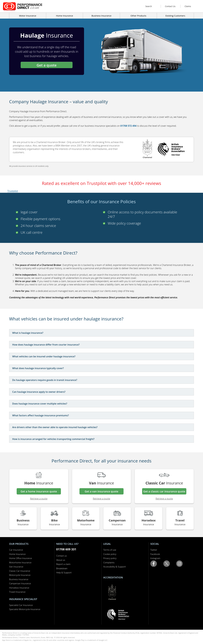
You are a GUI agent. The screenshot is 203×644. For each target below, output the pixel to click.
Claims (188, 6)
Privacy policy (110, 558)
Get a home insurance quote (39, 491)
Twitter (154, 550)
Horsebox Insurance (19, 588)
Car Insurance (16, 550)
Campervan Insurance (20, 583)
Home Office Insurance (21, 558)
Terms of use (110, 550)
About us (61, 560)
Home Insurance (17, 554)
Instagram (155, 558)
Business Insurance (101, 16)
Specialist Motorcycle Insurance (25, 609)
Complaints (109, 562)
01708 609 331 (66, 549)
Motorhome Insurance (20, 562)
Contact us (61, 556)
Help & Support (64, 572)
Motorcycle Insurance (20, 575)
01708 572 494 (128, 126)
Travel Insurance (17, 592)
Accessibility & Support (115, 567)
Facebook (155, 554)
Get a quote (47, 65)
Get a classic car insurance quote (164, 491)
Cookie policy (110, 554)
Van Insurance (16, 567)
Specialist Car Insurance (21, 605)
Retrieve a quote (39, 499)
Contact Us (170, 6)
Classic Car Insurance (20, 571)
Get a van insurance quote (102, 491)
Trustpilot (13, 191)
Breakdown (62, 568)
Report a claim (63, 564)
